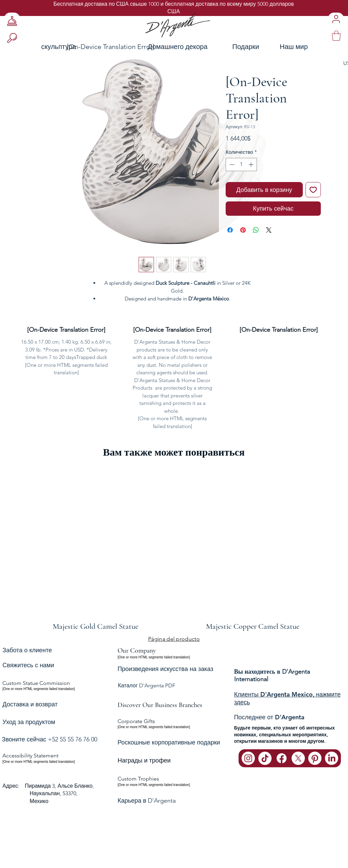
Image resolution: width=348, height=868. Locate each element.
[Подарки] (246, 46)
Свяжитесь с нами (28, 665)
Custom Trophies (138, 779)
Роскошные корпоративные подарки (169, 742)
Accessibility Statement (30, 756)
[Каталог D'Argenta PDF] (173, 686)
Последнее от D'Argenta (269, 717)
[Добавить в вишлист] (313, 190)
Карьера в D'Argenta (147, 801)
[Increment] (252, 165)
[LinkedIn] (332, 758)
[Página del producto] (174, 639)
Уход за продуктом (29, 722)
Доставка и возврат (30, 704)
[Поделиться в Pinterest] (243, 230)
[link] (336, 36)
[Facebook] (282, 758)
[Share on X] (269, 230)
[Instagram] (248, 758)
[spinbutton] (241, 165)
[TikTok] (265, 758)
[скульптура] (42, 46)
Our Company (137, 651)
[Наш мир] (312, 46)
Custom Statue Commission (36, 683)
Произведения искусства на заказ (166, 669)
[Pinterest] (315, 758)
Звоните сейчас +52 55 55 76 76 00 (49, 739)
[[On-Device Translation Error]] (111, 46)
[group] (174, 548)
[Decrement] (231, 165)
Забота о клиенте (27, 650)
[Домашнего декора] (178, 46)
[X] (298, 758)
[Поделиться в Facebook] (230, 230)
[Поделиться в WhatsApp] (256, 230)
